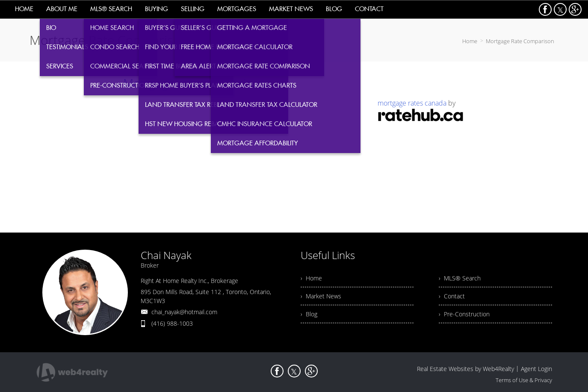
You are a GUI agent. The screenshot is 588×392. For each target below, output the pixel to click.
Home (470, 41)
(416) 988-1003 (172, 323)
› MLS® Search (460, 278)
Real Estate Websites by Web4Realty (465, 369)
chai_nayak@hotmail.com (184, 312)
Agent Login (536, 369)
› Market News (321, 296)
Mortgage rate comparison (194, 83)
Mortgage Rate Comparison (520, 41)
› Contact (452, 296)
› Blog (309, 314)
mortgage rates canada (412, 103)
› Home (311, 278)
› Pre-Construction (464, 314)
